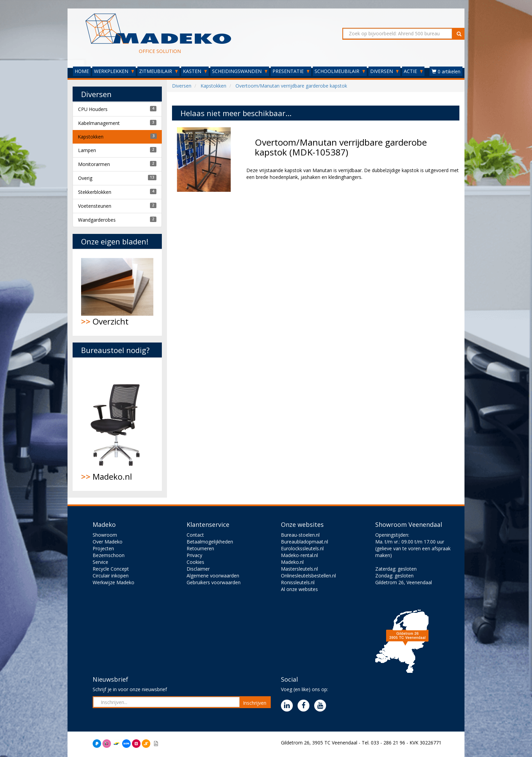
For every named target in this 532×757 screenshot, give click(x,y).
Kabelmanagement (99, 123)
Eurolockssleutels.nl (302, 548)
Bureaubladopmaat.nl (305, 542)
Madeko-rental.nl (299, 555)
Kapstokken (91, 137)
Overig (85, 178)
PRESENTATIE (291, 71)
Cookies (195, 562)
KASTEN (195, 71)
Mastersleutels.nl (299, 569)
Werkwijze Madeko (113, 582)
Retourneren (200, 548)
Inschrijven (255, 703)
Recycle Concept (111, 569)
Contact (195, 535)
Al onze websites (299, 589)
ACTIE (413, 71)
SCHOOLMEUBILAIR (340, 71)
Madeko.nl (117, 424)
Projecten (103, 548)
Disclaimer (198, 569)
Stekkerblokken (95, 192)
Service (100, 562)
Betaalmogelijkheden (210, 542)
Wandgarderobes (97, 220)
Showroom (105, 535)
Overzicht (117, 292)
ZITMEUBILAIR (158, 71)
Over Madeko (108, 542)
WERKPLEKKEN (114, 71)
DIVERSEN (384, 71)
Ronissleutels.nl (298, 582)
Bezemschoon (109, 555)
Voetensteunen (95, 206)
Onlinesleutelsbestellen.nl (308, 576)
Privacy (194, 555)
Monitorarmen (94, 164)
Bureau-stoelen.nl (300, 535)
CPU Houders (93, 109)
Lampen (87, 150)
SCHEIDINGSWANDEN (240, 71)
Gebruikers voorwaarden (214, 582)
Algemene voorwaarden (213, 576)
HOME (82, 71)
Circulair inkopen (111, 576)
